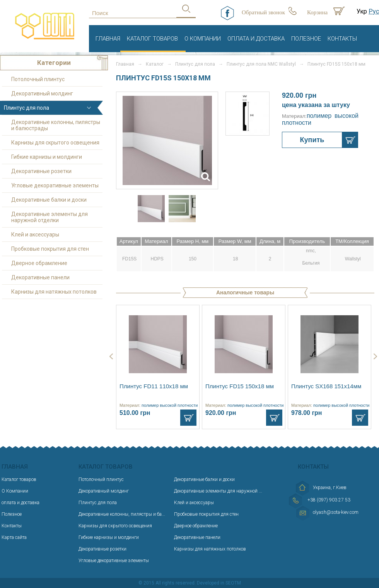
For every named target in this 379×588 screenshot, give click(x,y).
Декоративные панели (40, 277)
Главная (108, 39)
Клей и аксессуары (35, 235)
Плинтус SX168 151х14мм (326, 386)
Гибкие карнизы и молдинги (47, 157)
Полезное (306, 39)
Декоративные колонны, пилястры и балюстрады (56, 125)
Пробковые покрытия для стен (50, 249)
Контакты (342, 39)
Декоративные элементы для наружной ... (218, 491)
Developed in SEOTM (219, 583)
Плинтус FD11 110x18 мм (154, 386)
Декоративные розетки (41, 171)
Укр (362, 11)
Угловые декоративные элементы (55, 185)
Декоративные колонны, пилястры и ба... (122, 514)
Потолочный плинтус (38, 79)
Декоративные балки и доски (49, 200)
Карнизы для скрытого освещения (55, 143)
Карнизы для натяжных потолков (54, 292)
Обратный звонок (263, 12)
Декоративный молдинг (42, 93)
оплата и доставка (256, 39)
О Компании (203, 39)
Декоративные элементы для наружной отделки (50, 217)
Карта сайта (14, 537)
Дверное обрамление (39, 263)
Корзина (317, 12)
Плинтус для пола (195, 64)
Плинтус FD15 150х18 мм (240, 386)
